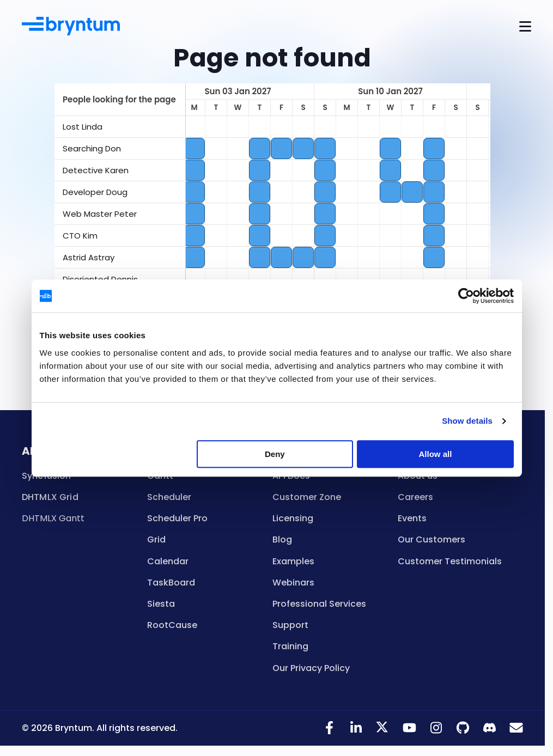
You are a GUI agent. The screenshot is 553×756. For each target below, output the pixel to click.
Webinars (293, 583)
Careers (415, 497)
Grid (156, 539)
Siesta (161, 604)
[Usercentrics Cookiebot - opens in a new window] (466, 296)
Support (290, 625)
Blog (282, 539)
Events (412, 518)
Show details (467, 421)
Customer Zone (307, 497)
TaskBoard (171, 583)
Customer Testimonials (450, 561)
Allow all (436, 454)
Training (290, 646)
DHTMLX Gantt (53, 518)
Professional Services (319, 604)
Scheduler (169, 497)
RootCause (172, 625)
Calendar (168, 561)
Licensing (293, 518)
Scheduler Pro (177, 518)
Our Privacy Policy (311, 668)
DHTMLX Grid (50, 497)
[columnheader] (120, 100)
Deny (275, 454)
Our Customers (432, 539)
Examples (293, 561)
